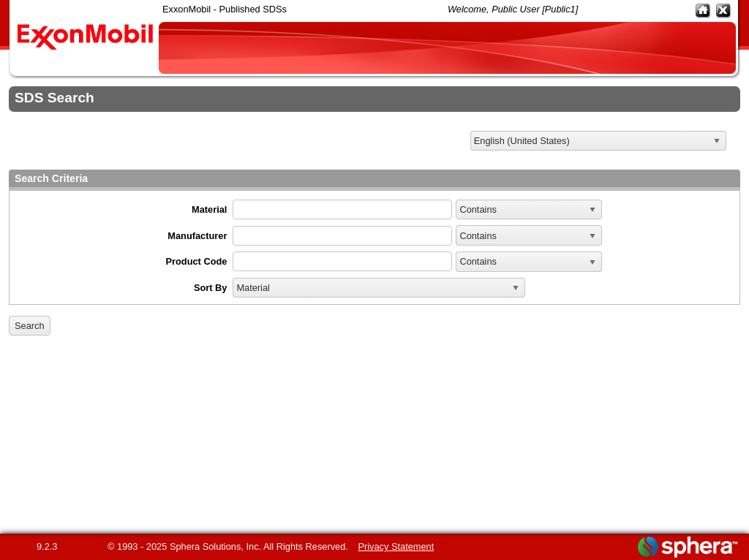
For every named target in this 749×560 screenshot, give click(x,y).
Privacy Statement (396, 546)
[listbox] (598, 141)
